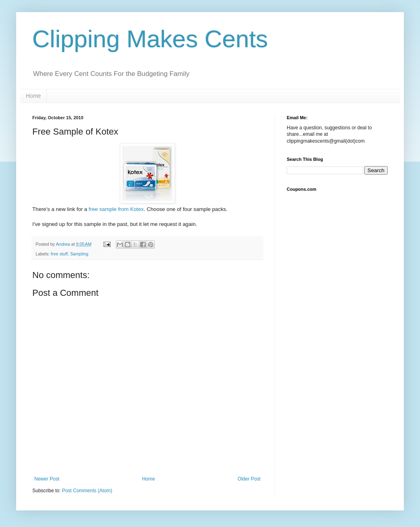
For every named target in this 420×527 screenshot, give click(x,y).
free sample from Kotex (116, 209)
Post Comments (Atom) (87, 491)
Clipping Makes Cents (150, 39)
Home (33, 96)
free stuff (59, 254)
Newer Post (47, 479)
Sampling (79, 254)
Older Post (249, 479)
